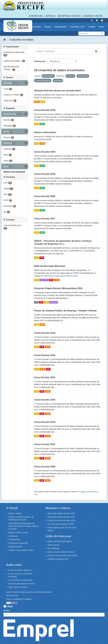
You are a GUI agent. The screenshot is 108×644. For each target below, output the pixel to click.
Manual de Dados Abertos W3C (61, 513)
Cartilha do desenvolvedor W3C (61, 520)
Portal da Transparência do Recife (62, 555)
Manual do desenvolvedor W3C (61, 517)
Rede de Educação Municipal (50, 266)
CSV (43, 102)
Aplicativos (13, 536)
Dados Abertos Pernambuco (60, 541)
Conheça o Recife (93, 16)
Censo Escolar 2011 (45, 444)
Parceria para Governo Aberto (21, 584)
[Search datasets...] (63, 51)
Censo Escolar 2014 (45, 333)
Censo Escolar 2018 (45, 174)
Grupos (48, 27)
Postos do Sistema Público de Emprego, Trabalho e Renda (65, 311)
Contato (92, 27)
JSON (37, 102)
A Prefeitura (36, 16)
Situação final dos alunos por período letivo (57, 91)
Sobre (101, 27)
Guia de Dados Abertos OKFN (61, 524)
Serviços (50, 16)
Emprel (39, 630)
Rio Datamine (54, 548)
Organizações (34, 27)
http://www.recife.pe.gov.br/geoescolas (61, 276)
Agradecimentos (15, 547)
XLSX (42, 124)
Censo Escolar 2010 (45, 400)
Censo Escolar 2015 (45, 355)
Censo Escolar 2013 (45, 422)
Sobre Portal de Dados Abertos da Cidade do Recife (29, 592)
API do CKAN (12, 596)
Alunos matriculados (45, 132)
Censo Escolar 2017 (45, 219)
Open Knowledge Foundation (19, 599)
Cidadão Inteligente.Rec (58, 559)
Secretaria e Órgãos (69, 16)
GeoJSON (44, 280)
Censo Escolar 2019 (45, 152)
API (79, 492)
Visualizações (60, 27)
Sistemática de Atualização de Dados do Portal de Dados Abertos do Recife (23, 526)
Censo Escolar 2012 (45, 377)
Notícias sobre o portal (18, 532)
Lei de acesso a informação (20, 580)
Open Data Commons (18, 587)
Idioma (7, 611)
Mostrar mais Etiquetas (14, 172)
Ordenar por (40, 61)
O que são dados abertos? (20, 570)
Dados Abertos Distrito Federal (61, 552)
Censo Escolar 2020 (45, 196)
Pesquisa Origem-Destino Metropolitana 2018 (58, 288)
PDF (42, 258)
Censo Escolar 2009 (45, 467)
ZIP (36, 302)
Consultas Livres (77, 27)
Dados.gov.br (53, 545)
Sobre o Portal (15, 513)
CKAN (8, 606)
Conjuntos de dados (21, 40)
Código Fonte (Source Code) (21, 550)
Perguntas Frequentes (18, 543)
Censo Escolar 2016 (45, 110)
